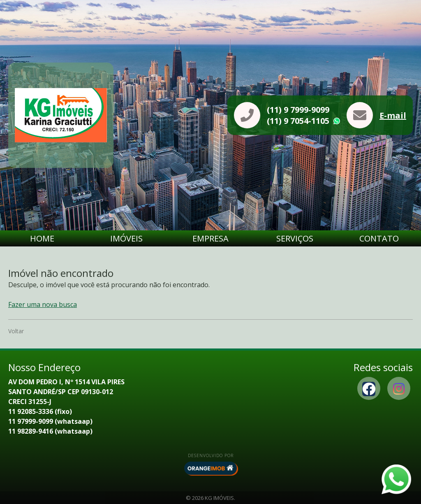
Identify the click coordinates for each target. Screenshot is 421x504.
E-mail (393, 115)
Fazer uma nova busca (43, 304)
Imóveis (126, 238)
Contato (379, 238)
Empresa (210, 238)
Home (42, 238)
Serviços (295, 238)
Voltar (16, 331)
